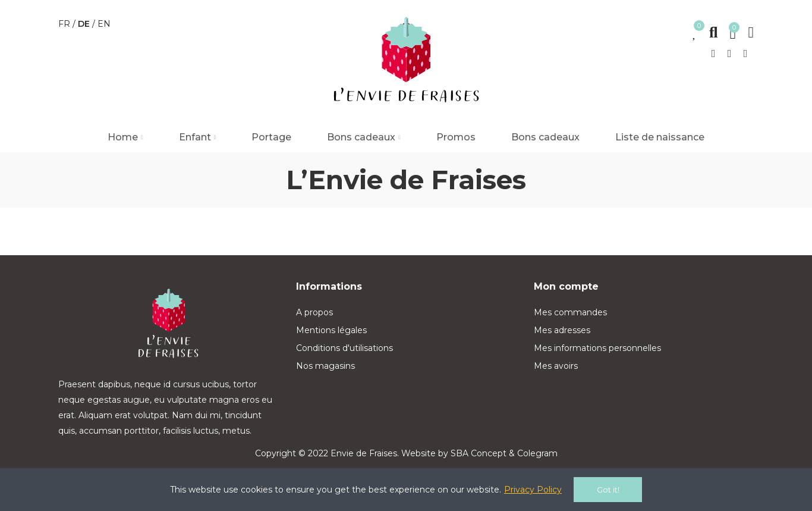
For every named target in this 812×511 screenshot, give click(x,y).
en (104, 24)
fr (65, 24)
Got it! (608, 490)
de (85, 24)
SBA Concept (479, 453)
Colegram (537, 453)
